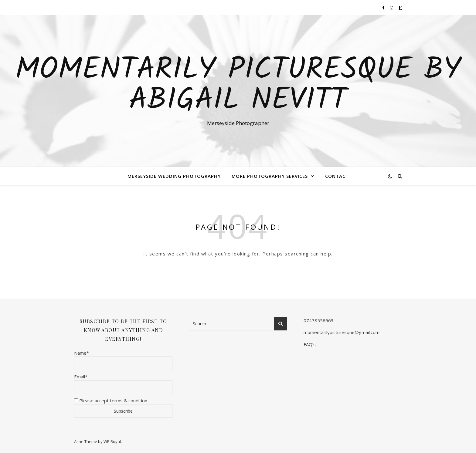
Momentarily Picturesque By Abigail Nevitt (238, 86)
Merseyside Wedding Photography (174, 176)
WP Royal (112, 441)
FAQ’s (310, 344)
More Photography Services (270, 176)
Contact (337, 176)
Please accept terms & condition (111, 401)
